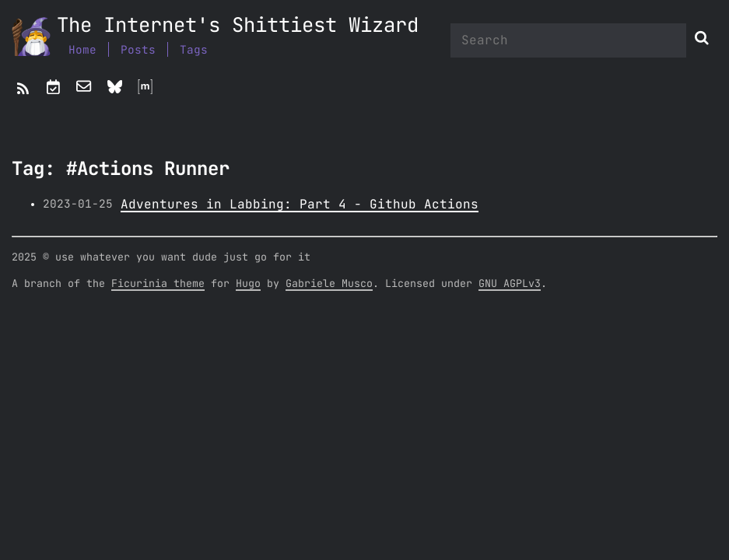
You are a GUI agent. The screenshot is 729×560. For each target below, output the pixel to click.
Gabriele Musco (329, 284)
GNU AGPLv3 (510, 284)
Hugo (248, 284)
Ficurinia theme (158, 284)
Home (82, 50)
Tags (194, 50)
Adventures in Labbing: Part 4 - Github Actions (300, 205)
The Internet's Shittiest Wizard (238, 26)
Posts (138, 50)
